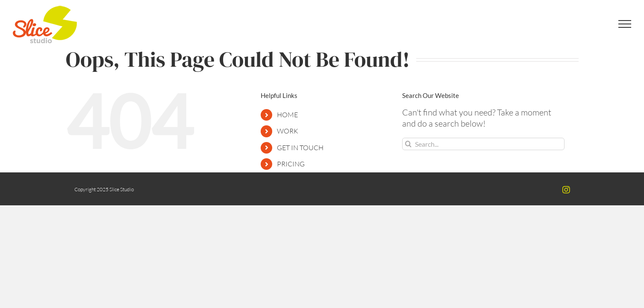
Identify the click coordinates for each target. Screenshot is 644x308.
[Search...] (483, 144)
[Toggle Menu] (625, 24)
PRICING (291, 164)
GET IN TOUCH (300, 148)
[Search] (408, 144)
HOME (287, 115)
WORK (288, 131)
